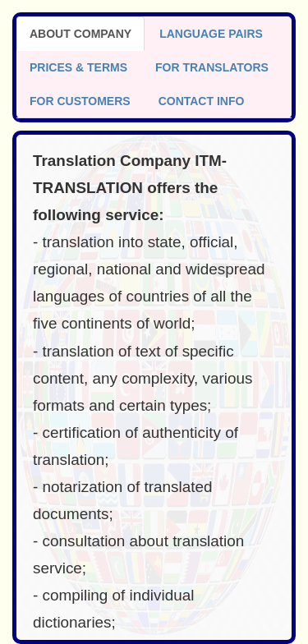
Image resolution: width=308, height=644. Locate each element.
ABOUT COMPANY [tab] (80, 34)
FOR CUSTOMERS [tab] (80, 101)
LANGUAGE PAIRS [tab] (211, 34)
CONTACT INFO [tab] (202, 101)
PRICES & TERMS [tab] (78, 67)
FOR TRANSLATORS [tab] (212, 67)
